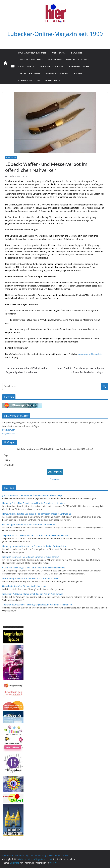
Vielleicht (10, 465)
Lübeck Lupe (11, 158)
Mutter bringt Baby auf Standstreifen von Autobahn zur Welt (30, 578)
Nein (8, 460)
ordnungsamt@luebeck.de (90, 354)
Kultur (78, 73)
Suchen (104, 386)
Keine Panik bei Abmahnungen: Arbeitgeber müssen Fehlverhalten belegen (82, 370)
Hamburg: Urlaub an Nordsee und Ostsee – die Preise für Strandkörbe (35, 546)
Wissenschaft (59, 53)
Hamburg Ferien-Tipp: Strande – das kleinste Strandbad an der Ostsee (35, 503)
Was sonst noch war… (52, 66)
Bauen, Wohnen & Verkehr (33, 53)
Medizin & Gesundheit (58, 73)
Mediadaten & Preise (59, 856)
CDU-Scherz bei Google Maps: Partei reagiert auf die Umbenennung (34, 568)
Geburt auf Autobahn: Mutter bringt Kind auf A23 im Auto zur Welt (33, 594)
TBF (26, 176)
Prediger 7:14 (9, 430)
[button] (59, 80)
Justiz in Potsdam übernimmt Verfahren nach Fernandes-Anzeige (32, 495)
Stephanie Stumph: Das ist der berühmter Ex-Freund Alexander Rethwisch (36, 535)
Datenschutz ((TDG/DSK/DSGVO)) (31, 856)
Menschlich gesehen (78, 60)
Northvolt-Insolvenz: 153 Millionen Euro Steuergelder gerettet (31, 557)
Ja (7, 455)
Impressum (8, 856)
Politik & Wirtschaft (30, 80)
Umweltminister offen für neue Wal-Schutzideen (24, 586)
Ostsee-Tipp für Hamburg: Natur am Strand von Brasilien (29, 525)
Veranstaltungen (79, 66)
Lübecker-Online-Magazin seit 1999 (55, 34)
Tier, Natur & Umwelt (30, 73)
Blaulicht (77, 53)
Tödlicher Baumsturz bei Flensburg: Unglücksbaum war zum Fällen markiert (37, 605)
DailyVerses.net (9, 433)
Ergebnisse (55, 479)
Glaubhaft (51, 80)
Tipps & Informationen (31, 60)
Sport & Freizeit (27, 66)
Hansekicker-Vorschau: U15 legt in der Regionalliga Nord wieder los (25, 370)
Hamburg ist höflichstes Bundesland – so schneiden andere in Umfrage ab (37, 514)
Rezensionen (55, 60)
